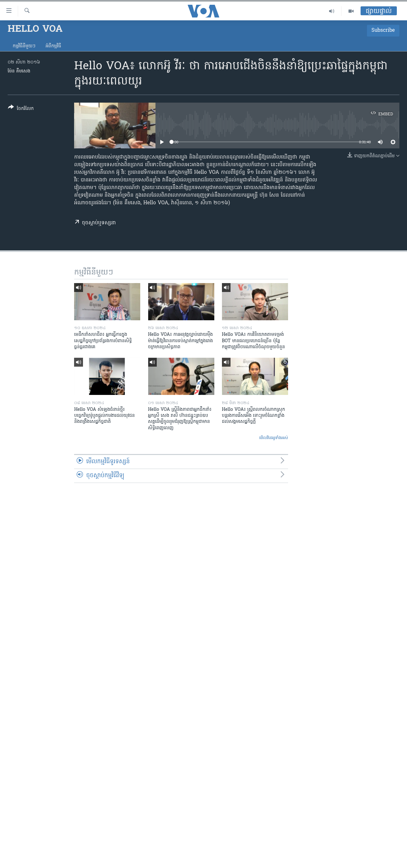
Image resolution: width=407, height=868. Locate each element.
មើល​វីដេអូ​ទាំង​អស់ (274, 438)
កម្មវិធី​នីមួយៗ (24, 46)
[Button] (21, 109)
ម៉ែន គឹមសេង (19, 71)
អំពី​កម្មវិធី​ (53, 46)
